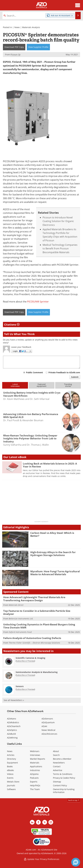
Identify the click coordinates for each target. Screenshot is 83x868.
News (17, 27)
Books (10, 766)
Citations (12, 325)
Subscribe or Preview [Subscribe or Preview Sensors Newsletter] (25, 689)
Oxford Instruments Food (20, 632)
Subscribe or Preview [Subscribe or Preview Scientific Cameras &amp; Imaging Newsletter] (25, 661)
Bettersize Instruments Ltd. (21, 619)
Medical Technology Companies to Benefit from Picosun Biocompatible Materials (60, 249)
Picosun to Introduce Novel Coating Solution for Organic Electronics (58, 221)
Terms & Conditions (63, 774)
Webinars (35, 751)
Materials (35, 763)
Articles (11, 755)
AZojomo (34, 774)
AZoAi (44, 726)
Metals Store (13, 782)
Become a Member (62, 759)
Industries (35, 770)
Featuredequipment (42, 385)
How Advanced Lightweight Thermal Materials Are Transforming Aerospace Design (34, 599)
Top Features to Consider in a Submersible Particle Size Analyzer (37, 612)
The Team (35, 789)
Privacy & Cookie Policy (64, 778)
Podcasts (34, 778)
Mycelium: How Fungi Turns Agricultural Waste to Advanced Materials (55, 573)
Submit (75, 377)
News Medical (48, 730)
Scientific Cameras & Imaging (30, 658)
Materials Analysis (31, 27)
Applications (36, 766)
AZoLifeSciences (49, 734)
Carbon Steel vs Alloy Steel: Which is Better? (52, 534)
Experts (34, 782)
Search (56, 755)
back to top (74, 800)
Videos (10, 774)
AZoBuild (11, 734)
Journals (11, 785)
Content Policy (60, 785)
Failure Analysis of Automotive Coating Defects (32, 638)
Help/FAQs (35, 785)
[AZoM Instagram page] (51, 822)
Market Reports (38, 759)
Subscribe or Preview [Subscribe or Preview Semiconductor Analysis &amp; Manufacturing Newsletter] (25, 675)
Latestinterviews (15, 385)
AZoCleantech (14, 726)
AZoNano (11, 719)
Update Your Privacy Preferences (41, 859)
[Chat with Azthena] (76, 862)
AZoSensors (47, 719)
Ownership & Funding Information (64, 791)
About (56, 751)
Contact (57, 766)
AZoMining (12, 738)
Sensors (20, 686)
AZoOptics (12, 730)
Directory (11, 759)
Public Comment (34, 372)
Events (10, 778)
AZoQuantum (48, 722)
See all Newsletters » (14, 700)
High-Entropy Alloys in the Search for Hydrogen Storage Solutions (53, 554)
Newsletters (59, 763)
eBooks (10, 770)
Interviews (35, 755)
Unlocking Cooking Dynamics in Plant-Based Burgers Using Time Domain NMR (39, 626)
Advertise (58, 770)
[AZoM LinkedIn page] (32, 822)
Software (11, 789)
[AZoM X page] (45, 822)
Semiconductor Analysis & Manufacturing (37, 672)
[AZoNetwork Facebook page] (38, 822)
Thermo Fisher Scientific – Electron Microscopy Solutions (34, 643)
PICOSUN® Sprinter (38, 302)
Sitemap (57, 782)
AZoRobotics (13, 722)
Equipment (12, 763)
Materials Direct (16, 605)
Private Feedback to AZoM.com (64, 372)
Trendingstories (68, 385)
